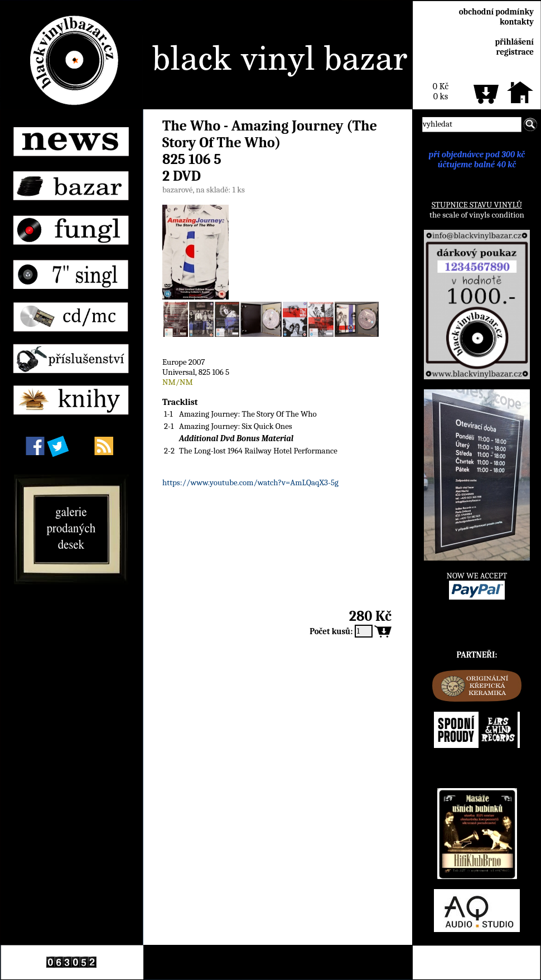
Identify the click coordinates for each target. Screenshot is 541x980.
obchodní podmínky (496, 12)
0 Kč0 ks (441, 91)
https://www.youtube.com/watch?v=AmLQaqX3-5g (250, 482)
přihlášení (514, 42)
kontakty (517, 22)
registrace (515, 52)
